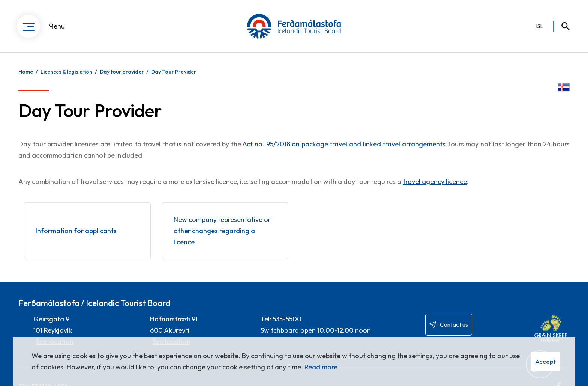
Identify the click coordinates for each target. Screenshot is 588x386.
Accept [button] (545, 361)
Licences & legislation (66, 72)
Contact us (454, 324)
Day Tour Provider (174, 72)
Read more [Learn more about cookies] (321, 367)
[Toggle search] (562, 26)
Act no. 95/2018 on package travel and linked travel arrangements (344, 144)
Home (26, 72)
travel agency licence (435, 182)
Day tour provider (122, 72)
